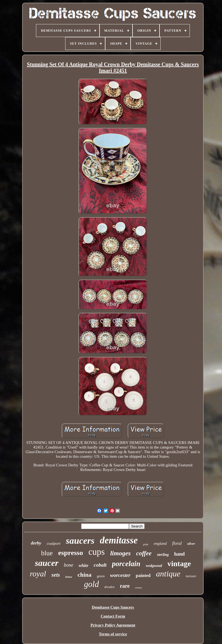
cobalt (100, 565)
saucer (47, 563)
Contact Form (113, 616)
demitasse (119, 540)
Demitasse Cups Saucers (113, 607)
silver (191, 544)
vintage (179, 564)
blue (47, 553)
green (101, 576)
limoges (120, 553)
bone (69, 565)
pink (146, 544)
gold (92, 584)
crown (138, 588)
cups (97, 552)
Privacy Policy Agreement (113, 625)
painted (143, 575)
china (85, 575)
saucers (80, 541)
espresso (71, 553)
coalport (54, 543)
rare (125, 586)
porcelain (126, 564)
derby (36, 543)
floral (177, 543)
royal (38, 574)
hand (179, 554)
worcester (120, 575)
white (84, 565)
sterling (163, 555)
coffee (144, 553)
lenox (69, 577)
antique (168, 574)
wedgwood (154, 566)
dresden (110, 587)
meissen (191, 576)
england (160, 543)
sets (56, 575)
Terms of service (113, 634)
